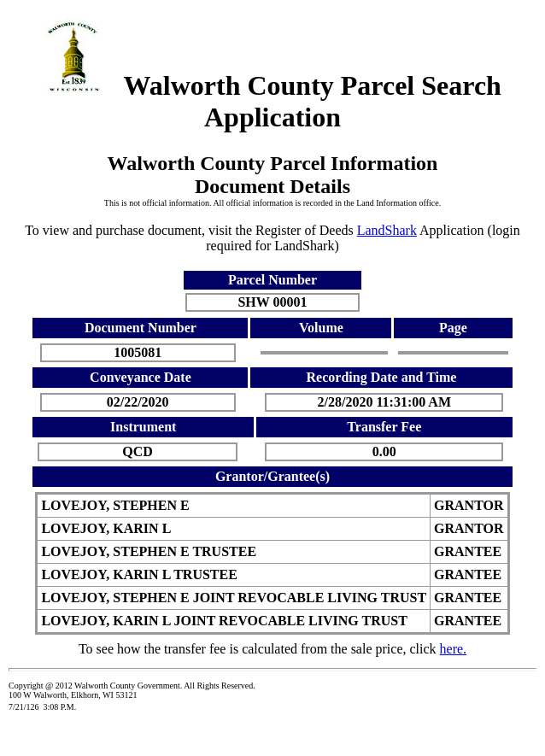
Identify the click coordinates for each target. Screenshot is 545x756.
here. (454, 649)
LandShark (387, 230)
